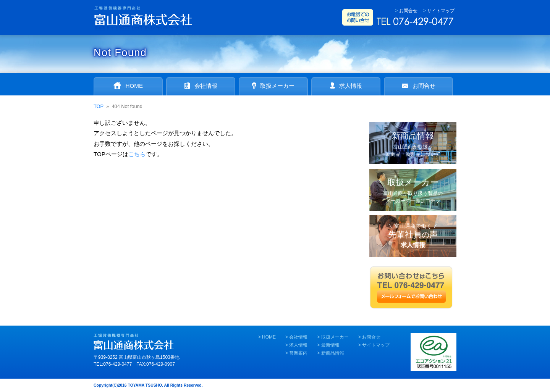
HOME (269, 337)
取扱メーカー (335, 337)
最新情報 (330, 345)
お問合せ (408, 11)
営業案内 (298, 353)
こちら (137, 154)
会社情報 (298, 337)
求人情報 (298, 345)
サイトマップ (441, 11)
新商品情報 (333, 353)
